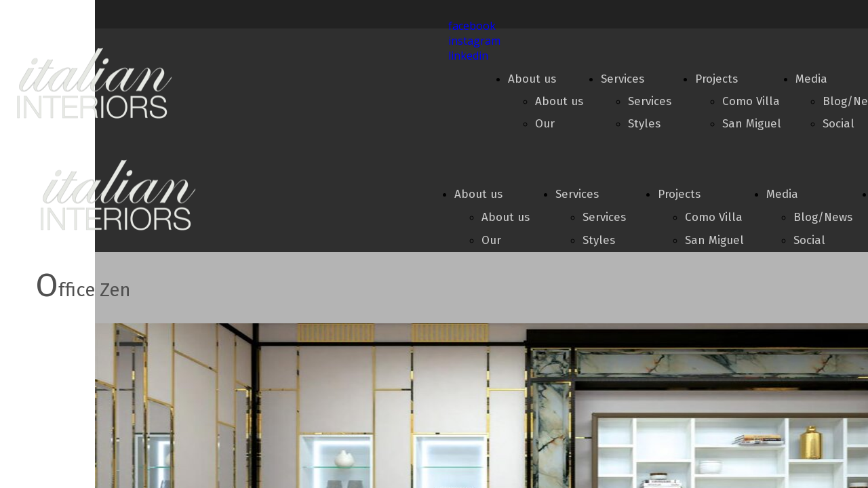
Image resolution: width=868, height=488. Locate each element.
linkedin (468, 56)
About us (532, 79)
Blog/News (823, 217)
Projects (716, 79)
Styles (644, 124)
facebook (472, 26)
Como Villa (751, 101)
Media (811, 79)
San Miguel (752, 124)
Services (623, 79)
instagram (474, 41)
